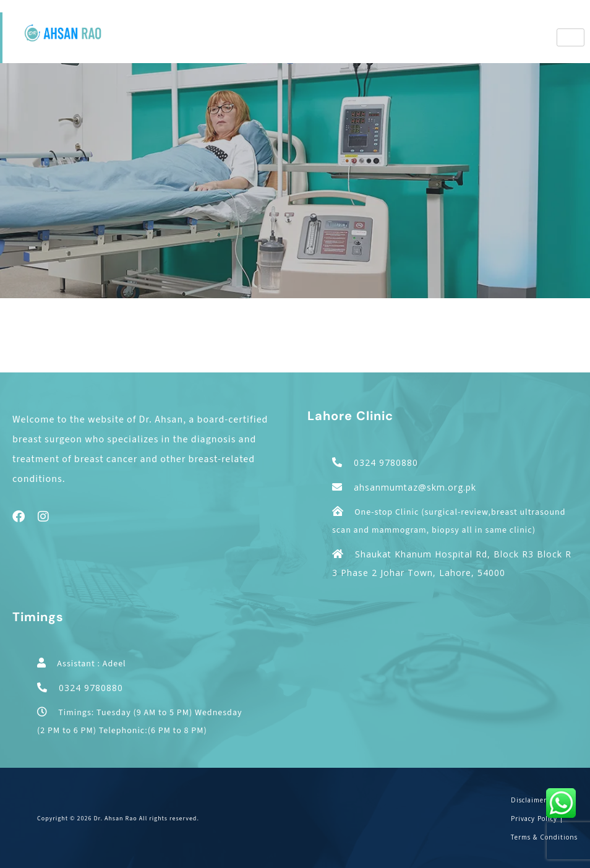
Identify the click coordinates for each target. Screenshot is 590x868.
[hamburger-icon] (571, 37)
